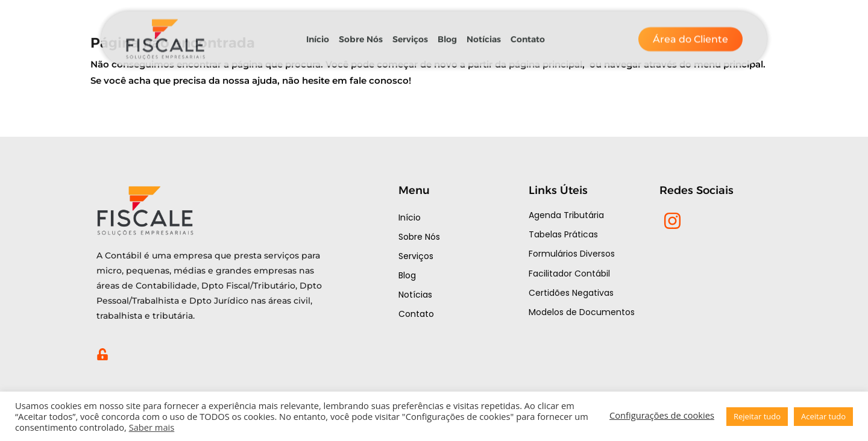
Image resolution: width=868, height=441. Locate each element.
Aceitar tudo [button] (823, 416)
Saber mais (152, 427)
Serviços (410, 34)
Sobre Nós (361, 34)
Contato (528, 34)
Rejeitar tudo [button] (757, 416)
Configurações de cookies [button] (662, 415)
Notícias (484, 34)
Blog (447, 34)
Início (318, 34)
